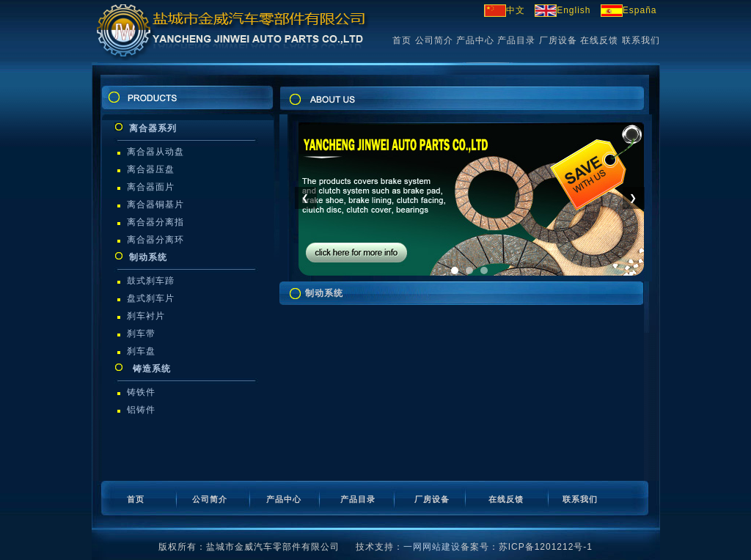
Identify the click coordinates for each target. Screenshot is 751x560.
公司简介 (434, 40)
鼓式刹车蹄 (151, 281)
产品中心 (475, 40)
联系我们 (641, 40)
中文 (505, 10)
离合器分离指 (155, 222)
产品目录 (516, 40)
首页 (402, 40)
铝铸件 (141, 410)
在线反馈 (599, 40)
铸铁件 (141, 392)
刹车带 (141, 334)
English (563, 10)
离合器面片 (151, 187)
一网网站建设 (432, 547)
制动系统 (148, 257)
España (629, 10)
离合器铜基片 (155, 205)
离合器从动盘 (155, 152)
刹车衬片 (146, 316)
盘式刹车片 (151, 298)
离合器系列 (153, 128)
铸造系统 (150, 369)
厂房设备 (558, 40)
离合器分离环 (155, 240)
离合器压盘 (151, 169)
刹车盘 (141, 351)
